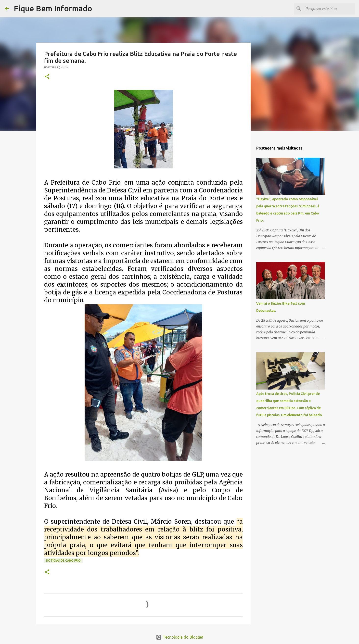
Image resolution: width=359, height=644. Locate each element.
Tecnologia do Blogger (180, 637)
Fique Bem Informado (53, 8)
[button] (47, 77)
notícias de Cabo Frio (63, 561)
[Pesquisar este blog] (329, 9)
